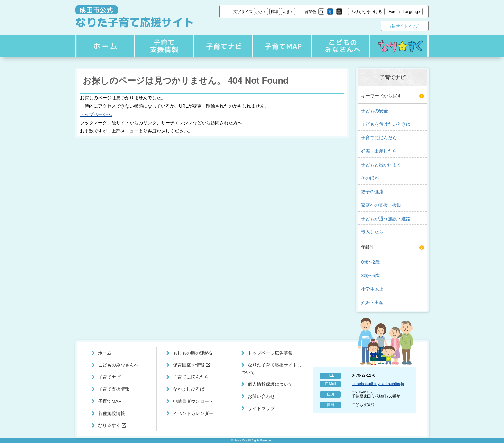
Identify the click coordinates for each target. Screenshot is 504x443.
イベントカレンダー (193, 413)
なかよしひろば (189, 389)
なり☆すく (399, 46)
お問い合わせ (261, 396)
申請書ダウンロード (193, 401)
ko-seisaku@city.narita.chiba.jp (378, 384)
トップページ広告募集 (270, 353)
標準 (274, 12)
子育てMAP (281, 46)
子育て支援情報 (222, 46)
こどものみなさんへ (339, 46)
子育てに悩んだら (191, 377)
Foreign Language (404, 12)
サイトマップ (405, 26)
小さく (261, 12)
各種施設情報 (112, 413)
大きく (288, 12)
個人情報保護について (270, 384)
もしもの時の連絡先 (193, 353)
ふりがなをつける (366, 12)
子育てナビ (163, 46)
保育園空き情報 (192, 365)
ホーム (104, 46)
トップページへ (96, 114)
